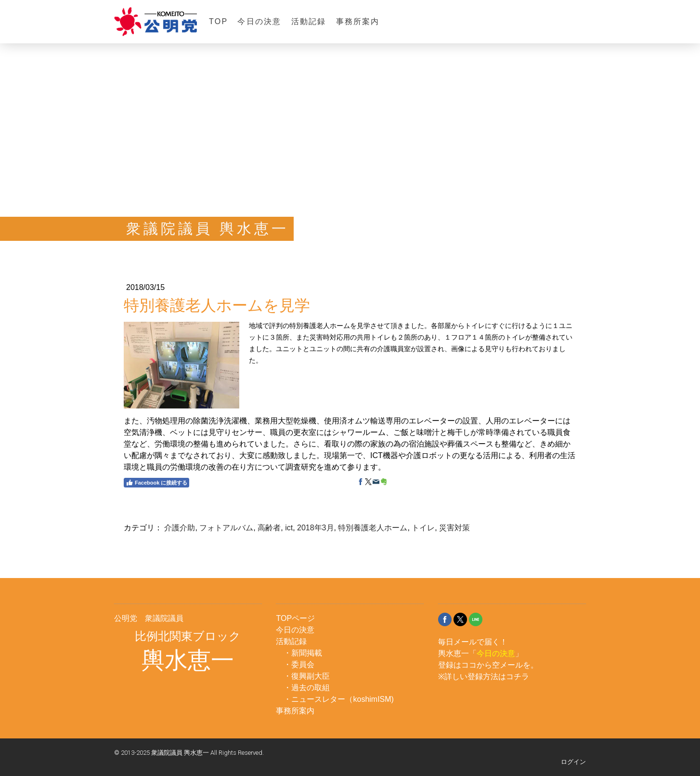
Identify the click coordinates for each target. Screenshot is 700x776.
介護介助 (180, 528)
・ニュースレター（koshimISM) (338, 699)
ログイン (573, 762)
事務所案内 (358, 21)
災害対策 (454, 528)
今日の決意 (259, 21)
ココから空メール (492, 665)
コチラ (518, 677)
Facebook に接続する (156, 483)
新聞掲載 (307, 653)
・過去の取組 (307, 688)
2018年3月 (316, 528)
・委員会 (299, 664)
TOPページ (295, 618)
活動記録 (309, 21)
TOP (218, 21)
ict (289, 528)
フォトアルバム (226, 528)
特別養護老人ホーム (373, 528)
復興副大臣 (311, 676)
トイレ (423, 528)
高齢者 (269, 528)
